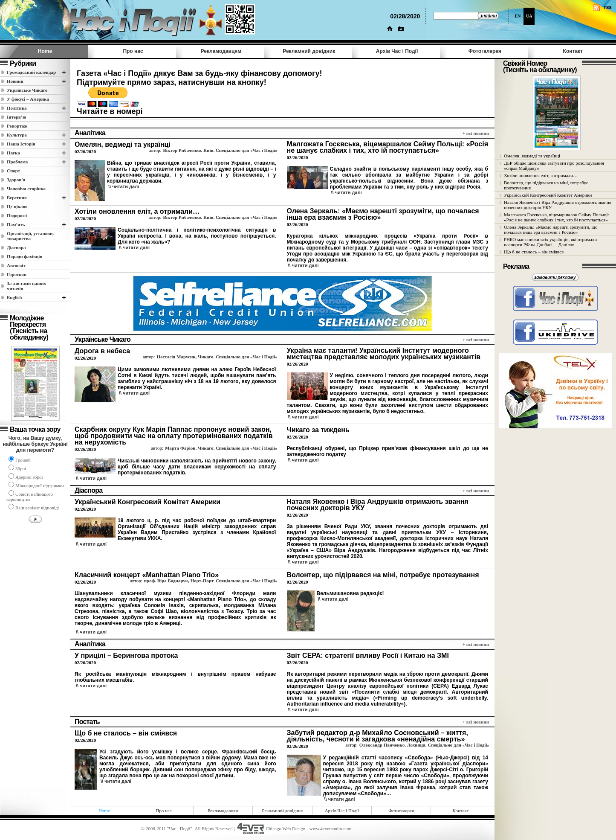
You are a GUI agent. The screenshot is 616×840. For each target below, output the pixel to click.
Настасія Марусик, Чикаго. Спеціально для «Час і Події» (217, 357)
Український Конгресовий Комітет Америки (548, 195)
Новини (15, 81)
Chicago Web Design (285, 828)
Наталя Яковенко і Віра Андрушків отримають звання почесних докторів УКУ (558, 205)
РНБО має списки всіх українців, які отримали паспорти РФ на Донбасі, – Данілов (550, 242)
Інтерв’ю (16, 117)
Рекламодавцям (221, 51)
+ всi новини (476, 133)
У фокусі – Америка (28, 99)
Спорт (13, 171)
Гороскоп (17, 274)
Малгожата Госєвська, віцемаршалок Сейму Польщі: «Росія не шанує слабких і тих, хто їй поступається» (557, 217)
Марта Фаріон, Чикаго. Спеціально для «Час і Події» (221, 448)
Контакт (573, 51)
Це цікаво (17, 206)
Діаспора (16, 247)
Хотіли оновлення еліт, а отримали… (541, 175)
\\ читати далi (124, 186)
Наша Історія (21, 144)
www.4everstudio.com (330, 828)
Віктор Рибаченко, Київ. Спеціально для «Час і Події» (220, 150)
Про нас (133, 51)
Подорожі (17, 215)
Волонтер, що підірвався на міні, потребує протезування (546, 185)
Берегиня (17, 198)
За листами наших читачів (26, 286)
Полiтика (17, 108)
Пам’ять (16, 224)
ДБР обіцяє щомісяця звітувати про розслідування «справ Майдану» (554, 166)
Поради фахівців (25, 256)
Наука (13, 153)
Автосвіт (16, 265)
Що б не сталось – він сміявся (534, 252)
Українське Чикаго (27, 90)
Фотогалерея (485, 51)
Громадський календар (31, 72)
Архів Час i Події (397, 51)
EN (518, 16)
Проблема (17, 162)
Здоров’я (16, 180)
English (14, 297)
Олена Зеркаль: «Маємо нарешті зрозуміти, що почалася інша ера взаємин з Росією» (551, 230)
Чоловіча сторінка (26, 189)
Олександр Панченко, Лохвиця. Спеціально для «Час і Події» (424, 745)
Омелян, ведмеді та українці (532, 156)
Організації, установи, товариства (30, 236)
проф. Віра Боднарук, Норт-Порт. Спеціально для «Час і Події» (211, 581)
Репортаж (17, 126)
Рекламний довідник (309, 51)
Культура (17, 135)
